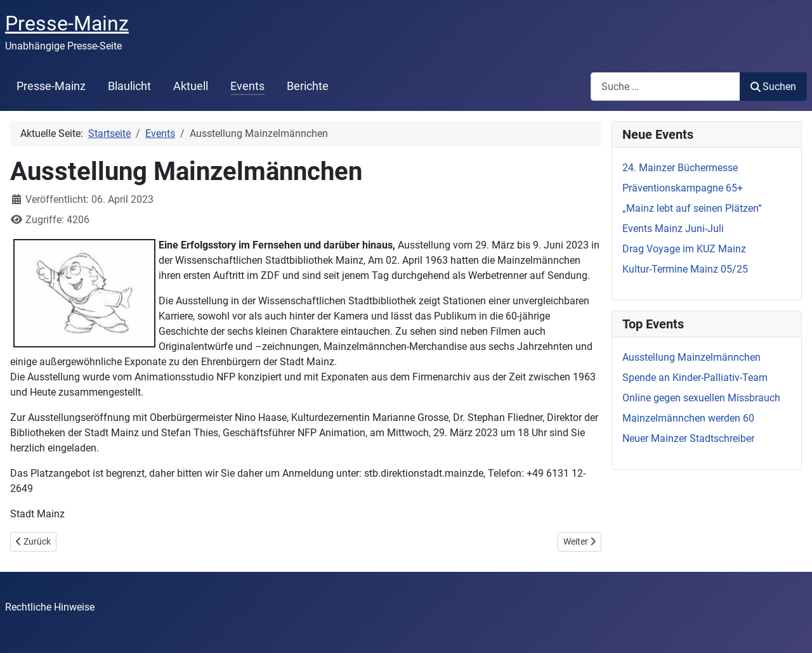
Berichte (308, 86)
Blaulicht (129, 86)
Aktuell (191, 86)
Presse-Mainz (51, 86)
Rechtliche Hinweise (50, 607)
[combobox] (665, 87)
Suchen (773, 87)
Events (247, 86)
